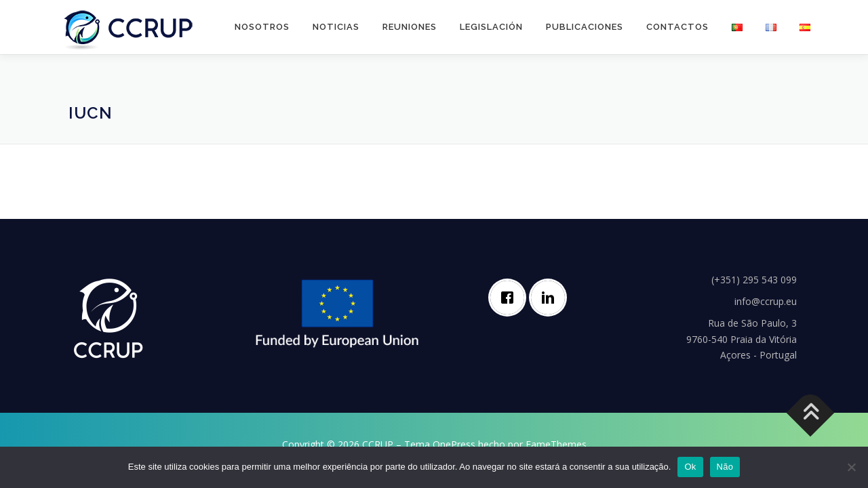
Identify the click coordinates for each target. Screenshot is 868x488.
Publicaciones (585, 27)
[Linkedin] (551, 298)
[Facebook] (511, 298)
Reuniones (410, 27)
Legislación (491, 27)
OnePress (454, 444)
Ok (690, 467)
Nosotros (262, 27)
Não (725, 467)
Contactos (677, 27)
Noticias (336, 27)
